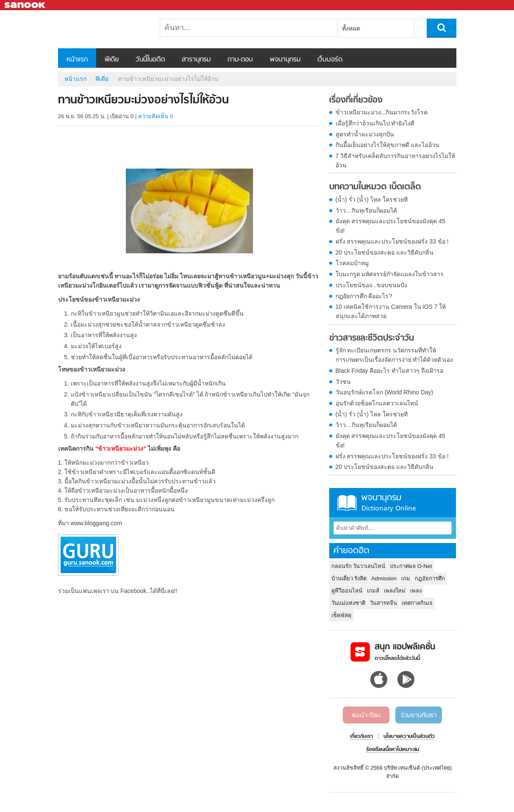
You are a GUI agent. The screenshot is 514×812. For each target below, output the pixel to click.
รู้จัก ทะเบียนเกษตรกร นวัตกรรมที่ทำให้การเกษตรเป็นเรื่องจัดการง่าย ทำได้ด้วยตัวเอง (395, 355)
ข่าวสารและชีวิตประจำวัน (372, 338)
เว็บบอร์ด (330, 60)
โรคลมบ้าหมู (352, 263)
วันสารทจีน (383, 603)
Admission (384, 578)
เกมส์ (373, 591)
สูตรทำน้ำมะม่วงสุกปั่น (365, 134)
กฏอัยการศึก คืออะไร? (364, 296)
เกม (406, 578)
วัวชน (343, 382)
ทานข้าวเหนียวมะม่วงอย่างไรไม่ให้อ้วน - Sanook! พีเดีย (103, 29)
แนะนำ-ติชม (366, 715)
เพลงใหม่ (395, 591)
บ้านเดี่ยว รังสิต (349, 578)
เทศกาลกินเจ (417, 603)
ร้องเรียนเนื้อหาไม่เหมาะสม (393, 750)
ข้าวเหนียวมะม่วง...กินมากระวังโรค (382, 112)
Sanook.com (25, 5)
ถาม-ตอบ (240, 60)
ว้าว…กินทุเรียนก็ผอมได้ (366, 211)
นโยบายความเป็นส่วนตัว (409, 737)
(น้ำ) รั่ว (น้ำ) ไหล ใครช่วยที (372, 200)
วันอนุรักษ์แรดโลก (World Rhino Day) (385, 392)
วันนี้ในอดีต (150, 60)
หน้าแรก (77, 60)
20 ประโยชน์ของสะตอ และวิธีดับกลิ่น (385, 252)
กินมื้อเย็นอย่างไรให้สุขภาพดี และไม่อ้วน (388, 145)
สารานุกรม (196, 60)
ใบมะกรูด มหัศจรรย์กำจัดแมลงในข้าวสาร (390, 274)
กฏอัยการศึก (430, 578)
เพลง (416, 591)
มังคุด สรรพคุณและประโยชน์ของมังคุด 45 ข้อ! (390, 226)
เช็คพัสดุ (341, 615)
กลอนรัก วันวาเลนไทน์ (358, 566)
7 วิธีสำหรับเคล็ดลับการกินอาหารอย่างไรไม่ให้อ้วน (396, 161)
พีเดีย (112, 60)
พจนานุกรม (285, 60)
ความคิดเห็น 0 (156, 116)
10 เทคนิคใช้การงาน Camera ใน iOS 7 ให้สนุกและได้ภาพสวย (391, 311)
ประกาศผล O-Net (411, 566)
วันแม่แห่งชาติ (348, 603)
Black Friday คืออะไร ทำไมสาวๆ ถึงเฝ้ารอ (390, 371)
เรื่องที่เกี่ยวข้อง (356, 100)
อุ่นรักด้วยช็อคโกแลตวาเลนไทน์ (377, 403)
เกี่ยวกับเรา (361, 737)
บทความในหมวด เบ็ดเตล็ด (375, 187)
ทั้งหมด (351, 28)
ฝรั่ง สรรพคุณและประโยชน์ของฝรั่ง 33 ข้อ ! (392, 241)
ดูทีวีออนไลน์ (347, 591)
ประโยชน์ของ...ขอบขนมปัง (372, 285)
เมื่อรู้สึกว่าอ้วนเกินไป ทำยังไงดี (375, 123)
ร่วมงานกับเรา (419, 715)
